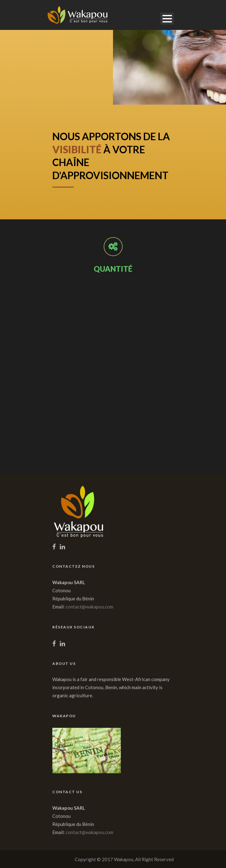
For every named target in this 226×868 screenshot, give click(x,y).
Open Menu (167, 19)
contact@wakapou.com (89, 607)
